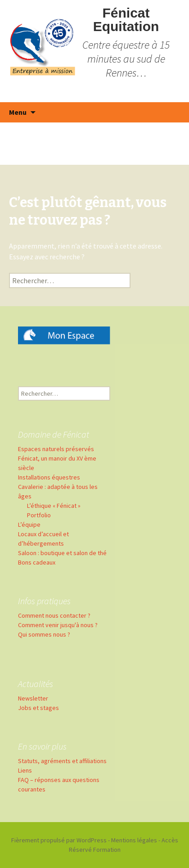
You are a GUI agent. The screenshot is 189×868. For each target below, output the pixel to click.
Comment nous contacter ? (54, 615)
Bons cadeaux (37, 562)
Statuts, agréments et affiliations (62, 761)
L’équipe (29, 524)
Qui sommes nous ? (44, 634)
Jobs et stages (38, 708)
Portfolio (39, 515)
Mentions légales (134, 840)
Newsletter (33, 698)
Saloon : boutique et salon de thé (62, 553)
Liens (25, 770)
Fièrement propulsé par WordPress (59, 840)
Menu (18, 112)
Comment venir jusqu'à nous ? (58, 625)
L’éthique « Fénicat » (54, 506)
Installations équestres (49, 477)
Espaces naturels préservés (56, 449)
